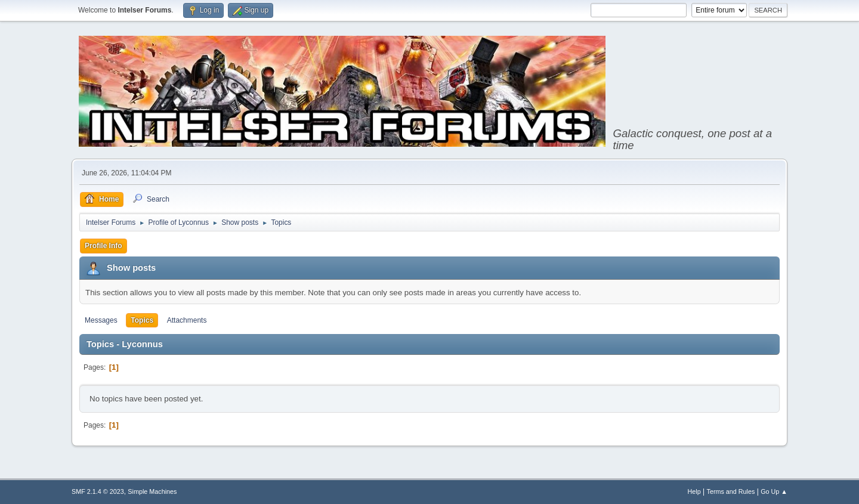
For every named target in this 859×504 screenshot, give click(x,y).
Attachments (187, 320)
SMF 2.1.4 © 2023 (98, 491)
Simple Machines (152, 491)
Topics (142, 320)
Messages (101, 320)
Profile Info (103, 246)
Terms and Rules (731, 491)
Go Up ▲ (774, 491)
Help (694, 491)
